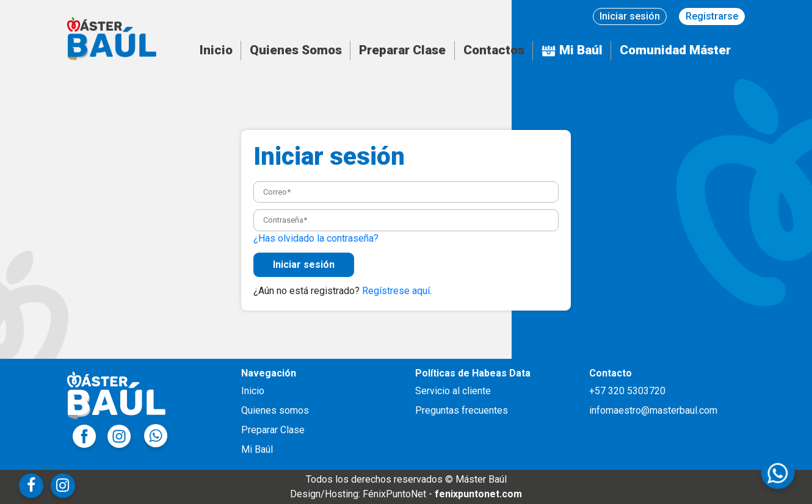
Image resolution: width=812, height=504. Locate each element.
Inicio (216, 50)
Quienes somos (275, 410)
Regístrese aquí (396, 291)
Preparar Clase (402, 50)
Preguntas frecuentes (462, 410)
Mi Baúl (572, 50)
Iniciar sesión (630, 16)
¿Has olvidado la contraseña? (316, 238)
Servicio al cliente (453, 391)
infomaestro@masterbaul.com (653, 410)
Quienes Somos (296, 50)
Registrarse (712, 16)
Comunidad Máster (675, 50)
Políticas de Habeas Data (473, 373)
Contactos (494, 50)
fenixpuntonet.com (478, 494)
